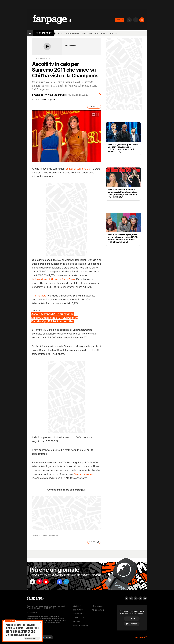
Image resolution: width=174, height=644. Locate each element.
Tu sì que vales (101, 33)
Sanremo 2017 (54, 536)
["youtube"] (46, 582)
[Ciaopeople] (141, 638)
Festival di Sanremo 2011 (78, 169)
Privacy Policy (79, 614)
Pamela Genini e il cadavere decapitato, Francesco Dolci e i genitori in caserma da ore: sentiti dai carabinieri (22, 630)
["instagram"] (39, 582)
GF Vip (61, 33)
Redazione (77, 621)
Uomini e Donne (72, 33)
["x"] (53, 582)
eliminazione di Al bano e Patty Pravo (54, 279)
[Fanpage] (36, 598)
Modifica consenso (81, 625)
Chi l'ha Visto (36, 536)
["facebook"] (59, 582)
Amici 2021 (114, 33)
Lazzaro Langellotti (47, 100)
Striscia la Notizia (84, 474)
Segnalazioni (78, 610)
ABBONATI (120, 20)
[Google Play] (47, 637)
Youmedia (77, 606)
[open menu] (30, 33)
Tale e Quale (87, 33)
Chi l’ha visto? (40, 296)
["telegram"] (66, 582)
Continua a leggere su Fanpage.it (66, 490)
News (45, 536)
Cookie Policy (79, 618)
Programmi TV (44, 33)
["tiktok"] (32, 582)
